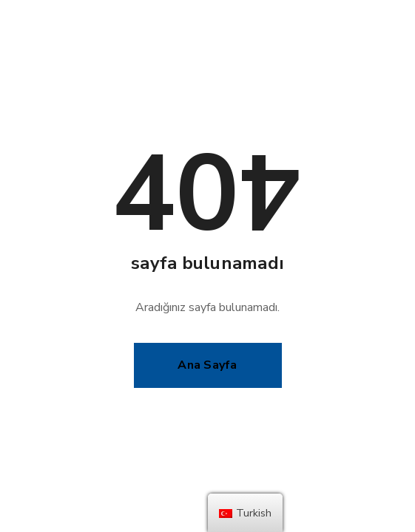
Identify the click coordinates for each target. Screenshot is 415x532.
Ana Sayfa (207, 365)
